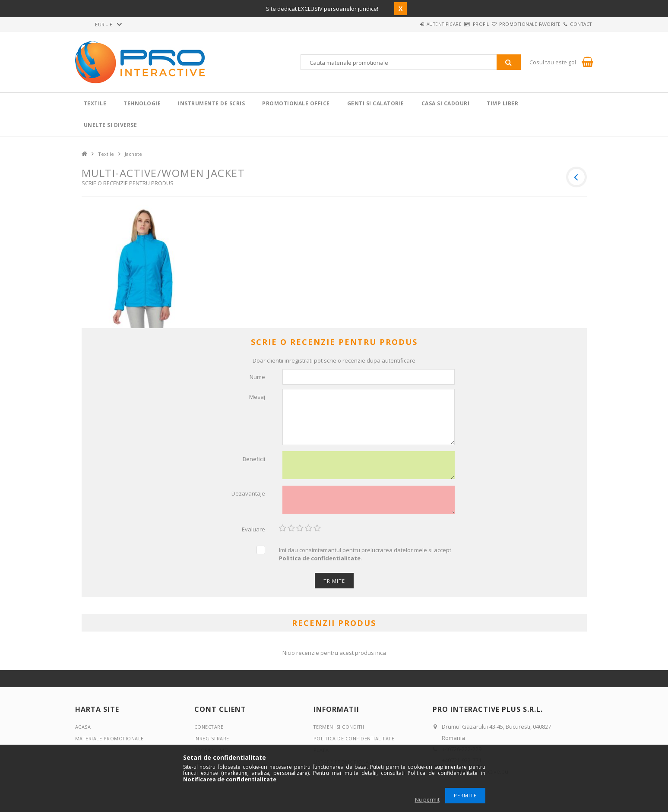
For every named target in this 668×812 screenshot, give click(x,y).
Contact (576, 24)
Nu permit (427, 800)
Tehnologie (142, 103)
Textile (95, 103)
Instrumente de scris (211, 103)
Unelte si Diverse (111, 125)
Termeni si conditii (339, 730)
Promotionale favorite (514, 24)
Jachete (133, 154)
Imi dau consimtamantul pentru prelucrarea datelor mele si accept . (365, 557)
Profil (455, 24)
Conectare (209, 730)
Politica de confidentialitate (355, 741)
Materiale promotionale (110, 741)
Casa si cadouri (446, 103)
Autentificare (408, 24)
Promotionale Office (296, 103)
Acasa (83, 730)
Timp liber (502, 103)
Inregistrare (212, 741)
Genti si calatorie (376, 103)
